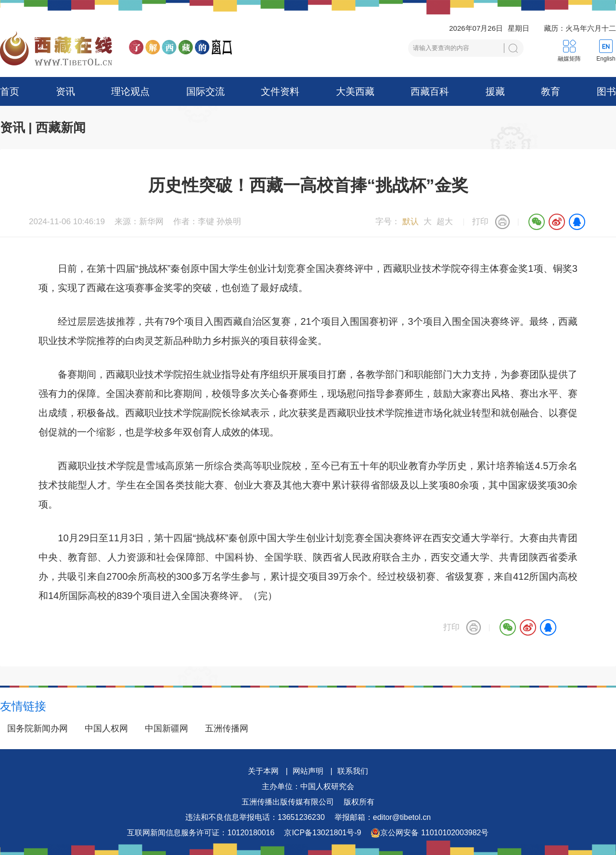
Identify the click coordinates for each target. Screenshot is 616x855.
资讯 (65, 91)
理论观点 (130, 91)
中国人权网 (106, 728)
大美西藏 (355, 91)
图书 (606, 91)
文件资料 (280, 91)
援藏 (495, 91)
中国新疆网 (167, 728)
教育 (551, 91)
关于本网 (263, 771)
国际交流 (205, 91)
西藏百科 (430, 91)
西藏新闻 (61, 128)
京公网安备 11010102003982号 (430, 833)
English (606, 59)
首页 (10, 91)
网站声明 (308, 771)
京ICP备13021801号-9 (322, 833)
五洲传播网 (227, 728)
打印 (480, 222)
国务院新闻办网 (38, 728)
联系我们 (353, 771)
